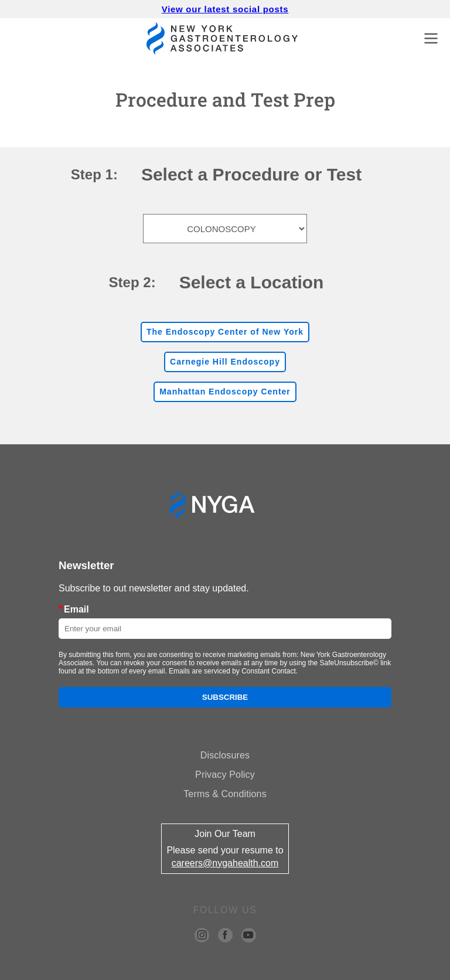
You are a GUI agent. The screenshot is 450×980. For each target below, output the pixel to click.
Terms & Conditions (225, 794)
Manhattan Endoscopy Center (225, 392)
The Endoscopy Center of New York (225, 332)
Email (74, 609)
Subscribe (225, 697)
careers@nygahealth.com (225, 863)
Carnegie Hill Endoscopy (225, 362)
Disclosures (225, 755)
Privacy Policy (225, 775)
